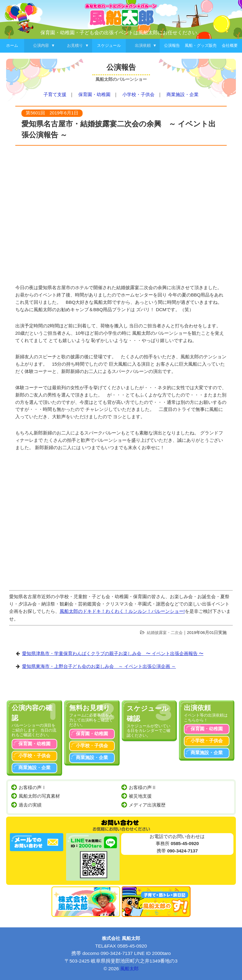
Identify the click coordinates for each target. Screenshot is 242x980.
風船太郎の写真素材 (39, 796)
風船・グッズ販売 (201, 45)
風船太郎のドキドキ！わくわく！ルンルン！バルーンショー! (122, 611)
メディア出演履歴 (147, 805)
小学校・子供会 (138, 95)
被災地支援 (140, 796)
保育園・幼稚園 (94, 95)
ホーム (12, 45)
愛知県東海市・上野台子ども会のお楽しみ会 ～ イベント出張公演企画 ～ (99, 666)
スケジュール (109, 45)
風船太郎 (129, 969)
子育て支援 (55, 95)
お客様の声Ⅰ (32, 788)
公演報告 (172, 45)
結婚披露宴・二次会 (165, 633)
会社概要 (230, 45)
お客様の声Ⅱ (143, 788)
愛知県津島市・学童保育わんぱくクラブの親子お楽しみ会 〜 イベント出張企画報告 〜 (113, 654)
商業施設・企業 (182, 95)
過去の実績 (30, 805)
